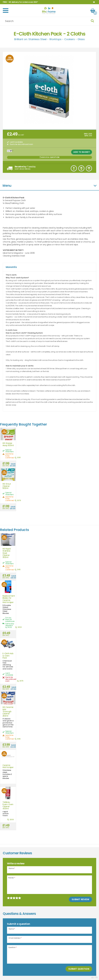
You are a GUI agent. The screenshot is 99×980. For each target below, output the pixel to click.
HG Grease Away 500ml (8, 444)
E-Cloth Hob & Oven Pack (8, 656)
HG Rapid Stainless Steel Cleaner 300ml (7, 553)
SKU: (86, 134)
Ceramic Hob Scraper (8, 766)
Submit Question (79, 969)
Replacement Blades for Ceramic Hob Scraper (8, 599)
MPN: (86, 136)
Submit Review (80, 899)
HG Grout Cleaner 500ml (7, 486)
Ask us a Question (49, 157)
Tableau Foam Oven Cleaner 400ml (8, 805)
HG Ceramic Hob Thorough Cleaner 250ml (8, 712)
